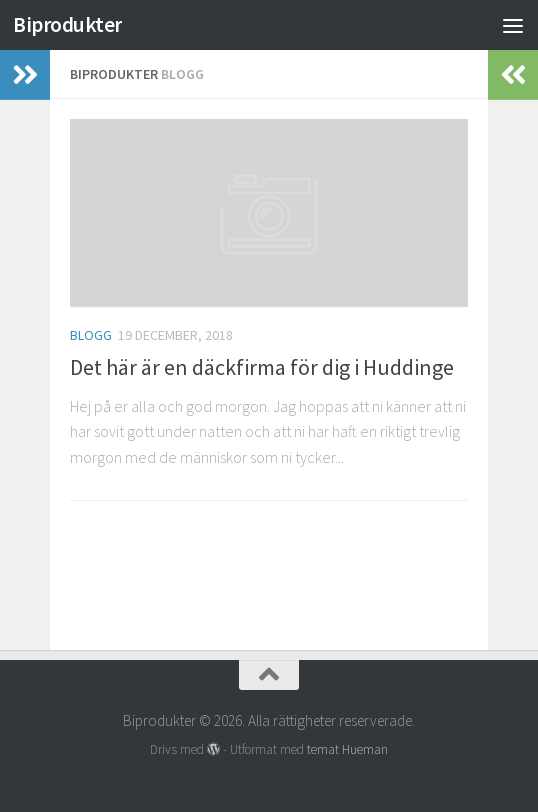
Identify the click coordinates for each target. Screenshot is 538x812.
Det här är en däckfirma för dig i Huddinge (262, 367)
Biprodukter (67, 24)
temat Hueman (347, 749)
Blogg (91, 335)
